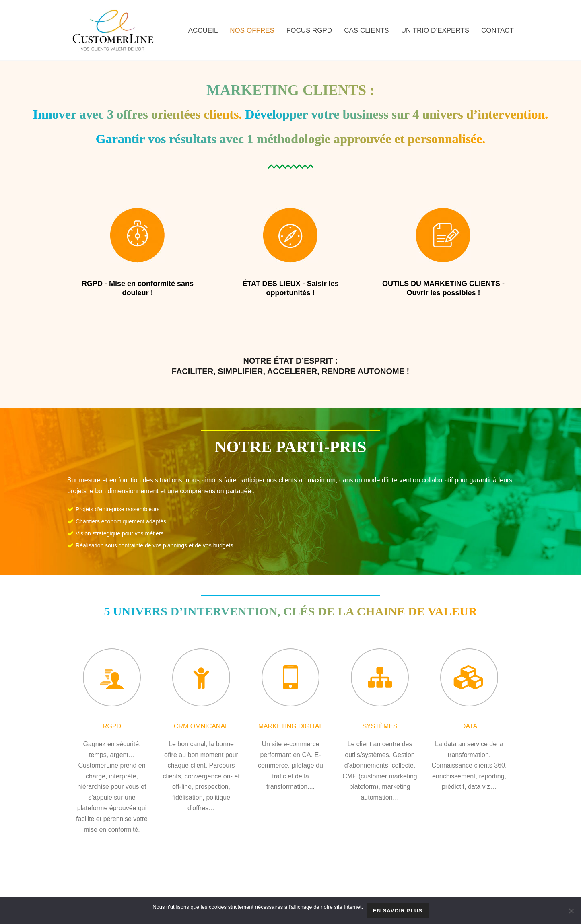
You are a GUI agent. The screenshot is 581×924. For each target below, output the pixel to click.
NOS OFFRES (252, 30)
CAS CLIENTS (366, 30)
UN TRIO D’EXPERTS (435, 30)
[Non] (571, 911)
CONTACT (498, 30)
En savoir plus (398, 911)
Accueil (203, 30)
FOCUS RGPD (309, 30)
